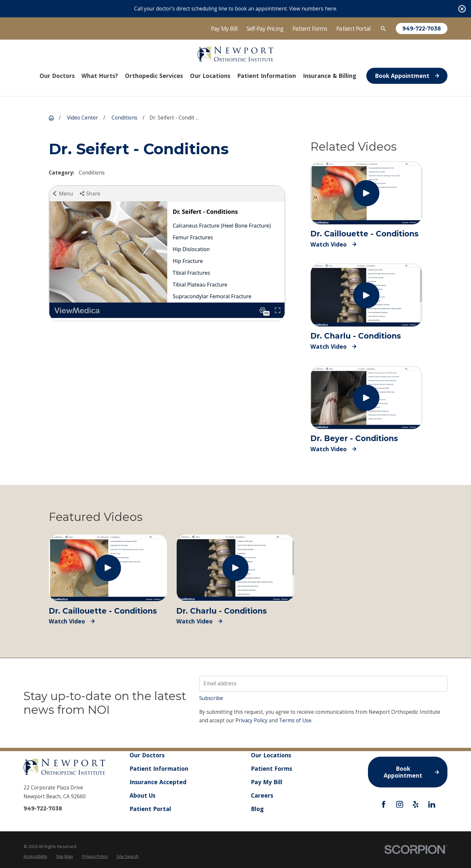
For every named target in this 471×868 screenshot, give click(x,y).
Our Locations (271, 755)
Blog (257, 808)
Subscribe (211, 698)
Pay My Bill (224, 28)
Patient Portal (353, 28)
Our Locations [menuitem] (210, 76)
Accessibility (35, 856)
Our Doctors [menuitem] (57, 76)
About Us (142, 795)
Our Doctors (147, 755)
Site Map (64, 856)
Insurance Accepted (158, 782)
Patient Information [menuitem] (267, 76)
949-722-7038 (422, 29)
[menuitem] (35, 857)
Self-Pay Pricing (265, 28)
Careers (262, 795)
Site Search (128, 856)
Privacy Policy (252, 720)
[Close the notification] (462, 9)
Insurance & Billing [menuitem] (330, 76)
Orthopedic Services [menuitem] (154, 76)
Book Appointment (407, 76)
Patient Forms (310, 28)
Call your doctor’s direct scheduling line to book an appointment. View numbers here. (236, 9)
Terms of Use (295, 720)
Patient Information (159, 768)
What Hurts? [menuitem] (100, 76)
